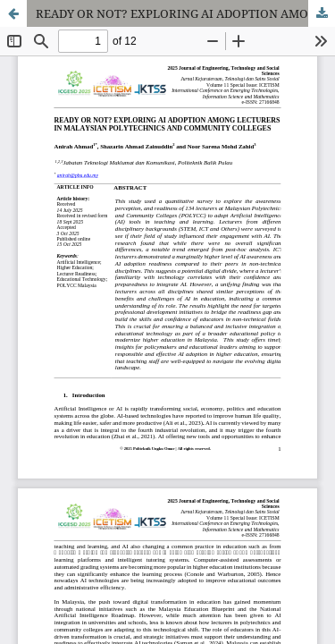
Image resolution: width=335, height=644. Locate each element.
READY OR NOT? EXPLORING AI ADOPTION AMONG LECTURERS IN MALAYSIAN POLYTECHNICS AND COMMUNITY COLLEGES (185, 13)
